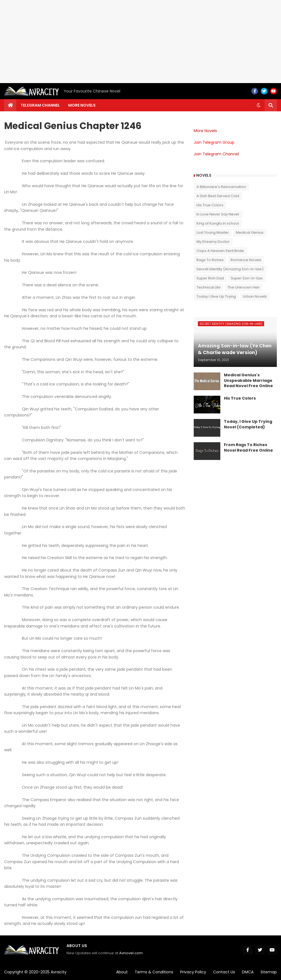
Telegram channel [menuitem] (40, 105)
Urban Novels (255, 296)
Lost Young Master (213, 232)
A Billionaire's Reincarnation (221, 187)
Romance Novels (246, 260)
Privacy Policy (193, 972)
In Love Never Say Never (218, 214)
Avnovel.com (131, 953)
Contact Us (224, 972)
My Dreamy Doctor (213, 242)
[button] (259, 105)
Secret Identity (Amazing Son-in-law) (230, 269)
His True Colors (210, 205)
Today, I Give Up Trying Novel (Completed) (248, 424)
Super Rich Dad (210, 278)
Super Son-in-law (247, 278)
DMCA (248, 972)
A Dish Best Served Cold (218, 196)
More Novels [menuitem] (82, 105)
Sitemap (269, 972)
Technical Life (209, 287)
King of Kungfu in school (218, 223)
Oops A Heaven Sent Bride (220, 251)
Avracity (59, 972)
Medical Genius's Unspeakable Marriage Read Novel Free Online (248, 380)
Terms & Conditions (154, 972)
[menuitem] (10, 105)
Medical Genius (250, 232)
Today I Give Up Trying (216, 296)
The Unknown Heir (244, 287)
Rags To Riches (210, 260)
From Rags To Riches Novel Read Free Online (248, 448)
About (122, 972)
